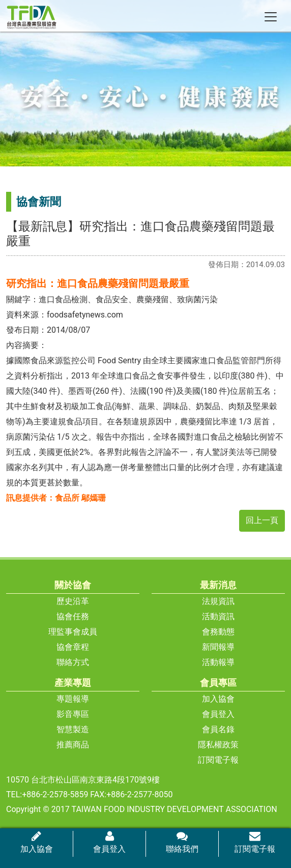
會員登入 (218, 714)
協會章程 (73, 647)
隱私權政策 (218, 745)
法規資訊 (218, 601)
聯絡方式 (73, 662)
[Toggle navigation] (271, 17)
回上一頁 (262, 520)
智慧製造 (73, 729)
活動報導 (218, 662)
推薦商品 (73, 745)
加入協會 (218, 699)
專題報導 (73, 699)
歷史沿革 (73, 601)
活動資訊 (218, 616)
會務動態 (218, 632)
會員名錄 (218, 729)
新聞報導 (218, 647)
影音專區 (73, 714)
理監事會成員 (73, 632)
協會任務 (73, 616)
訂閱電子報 (218, 760)
